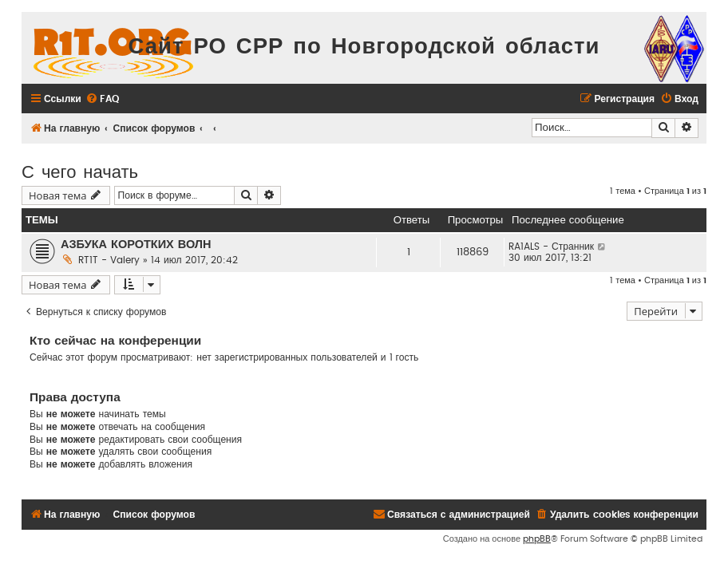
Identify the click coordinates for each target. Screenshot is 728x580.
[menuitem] (102, 99)
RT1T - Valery (109, 260)
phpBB (537, 539)
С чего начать (80, 170)
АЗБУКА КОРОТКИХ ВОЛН (136, 245)
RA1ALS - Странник (551, 247)
